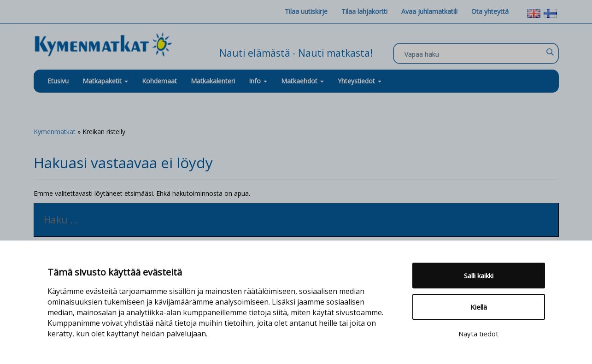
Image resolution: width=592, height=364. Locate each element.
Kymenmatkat (55, 132)
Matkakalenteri (213, 81)
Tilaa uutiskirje (306, 11)
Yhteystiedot (360, 81)
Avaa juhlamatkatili (429, 11)
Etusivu (58, 81)
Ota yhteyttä (490, 11)
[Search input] (474, 54)
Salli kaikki (479, 276)
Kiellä (479, 307)
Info (258, 81)
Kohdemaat (159, 81)
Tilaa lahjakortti (364, 11)
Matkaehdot (302, 81)
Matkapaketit (105, 81)
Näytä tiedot (478, 334)
